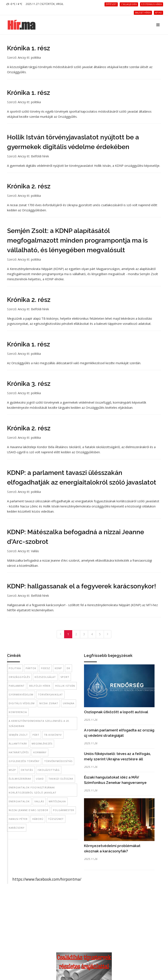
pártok (31, 668)
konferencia (18, 712)
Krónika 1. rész (29, 48)
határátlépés (19, 752)
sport (65, 677)
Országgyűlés (19, 677)
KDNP (58, 668)
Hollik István (65, 686)
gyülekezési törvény (24, 761)
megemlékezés (42, 744)
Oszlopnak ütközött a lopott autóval (116, 712)
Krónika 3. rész (29, 384)
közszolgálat (45, 677)
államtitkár (18, 744)
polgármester (64, 810)
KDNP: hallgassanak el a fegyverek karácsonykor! (82, 586)
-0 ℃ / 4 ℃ (14, 4)
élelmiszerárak (20, 779)
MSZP (12, 770)
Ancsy (22, 57)
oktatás (27, 770)
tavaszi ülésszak (61, 779)
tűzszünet (56, 819)
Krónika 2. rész (29, 186)
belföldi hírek (40, 686)
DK (69, 668)
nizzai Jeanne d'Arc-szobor (29, 810)
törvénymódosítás (58, 761)
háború (38, 819)
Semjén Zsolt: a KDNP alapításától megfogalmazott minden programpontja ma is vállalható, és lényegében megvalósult (77, 240)
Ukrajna (69, 703)
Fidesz (46, 668)
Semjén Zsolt (18, 735)
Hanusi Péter (18, 819)
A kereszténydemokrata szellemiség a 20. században (39, 723)
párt (36, 735)
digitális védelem (22, 703)
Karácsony (17, 828)
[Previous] (60, 634)
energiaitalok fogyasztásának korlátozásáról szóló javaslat (33, 790)
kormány (40, 752)
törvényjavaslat (50, 694)
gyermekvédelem (21, 694)
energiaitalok (19, 801)
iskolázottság (49, 770)
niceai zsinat (49, 703)
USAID (40, 779)
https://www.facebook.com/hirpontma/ (47, 879)
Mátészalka (57, 801)
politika (36, 57)
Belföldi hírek (40, 156)
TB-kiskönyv (53, 735)
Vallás (35, 551)
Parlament (17, 686)
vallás (39, 801)
